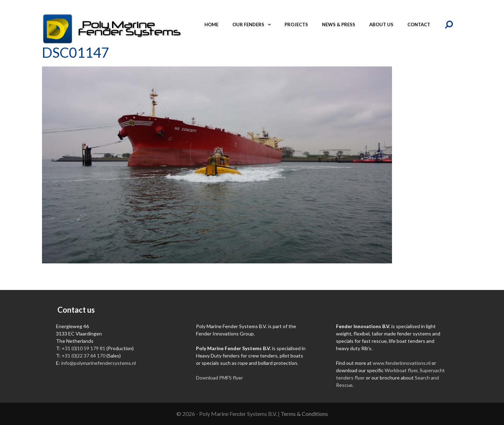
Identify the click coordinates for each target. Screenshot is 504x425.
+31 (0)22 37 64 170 (83, 356)
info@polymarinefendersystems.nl (99, 363)
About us (381, 24)
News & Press (339, 24)
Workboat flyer (401, 370)
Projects (296, 24)
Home (211, 24)
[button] (271, 24)
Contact (419, 24)
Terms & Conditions (304, 414)
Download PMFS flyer (219, 378)
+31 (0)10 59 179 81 (83, 348)
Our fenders (255, 24)
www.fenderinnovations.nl (402, 363)
